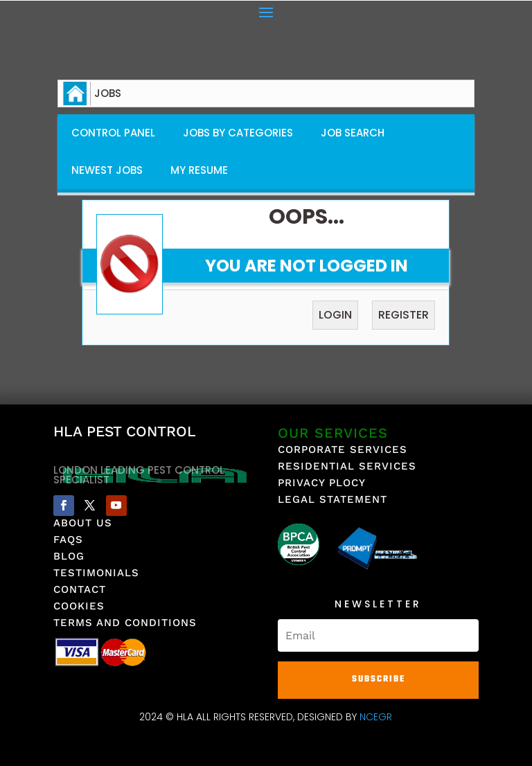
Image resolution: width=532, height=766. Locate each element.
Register (404, 315)
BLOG (69, 556)
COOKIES (79, 606)
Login (335, 315)
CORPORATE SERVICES (343, 449)
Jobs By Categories (238, 133)
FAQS (68, 540)
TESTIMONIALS (96, 573)
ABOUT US (83, 523)
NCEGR (376, 717)
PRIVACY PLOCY (322, 483)
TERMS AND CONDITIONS (125, 623)
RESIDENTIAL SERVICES (347, 466)
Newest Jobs (107, 170)
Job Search (353, 133)
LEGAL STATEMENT (332, 499)
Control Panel (113, 133)
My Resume (199, 170)
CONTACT (80, 589)
